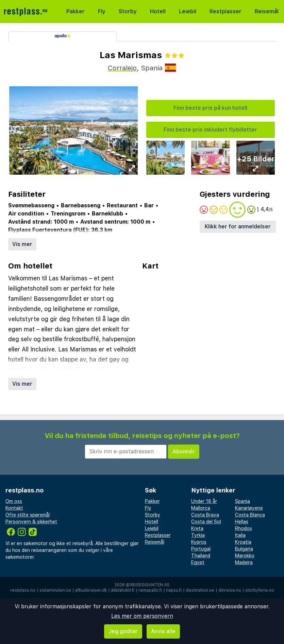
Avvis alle (163, 631)
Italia (240, 535)
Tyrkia (198, 535)
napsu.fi (174, 590)
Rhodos (244, 528)
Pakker (76, 11)
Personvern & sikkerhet (31, 522)
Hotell (158, 11)
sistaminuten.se (55, 590)
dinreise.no (230, 590)
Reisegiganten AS (150, 585)
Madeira (244, 562)
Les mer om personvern (142, 616)
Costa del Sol (206, 522)
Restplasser (225, 11)
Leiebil (188, 11)
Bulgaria (244, 549)
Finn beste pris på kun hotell (210, 108)
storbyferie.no (260, 590)
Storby (128, 11)
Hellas (242, 522)
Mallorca (201, 508)
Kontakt (14, 508)
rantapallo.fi (150, 590)
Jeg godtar (123, 631)
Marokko (245, 556)
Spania (243, 501)
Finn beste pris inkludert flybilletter (210, 130)
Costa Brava (205, 515)
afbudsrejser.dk (91, 590)
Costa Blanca (250, 515)
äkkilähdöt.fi (123, 590)
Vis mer (22, 244)
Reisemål (267, 11)
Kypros (199, 542)
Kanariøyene (249, 508)
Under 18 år (204, 501)
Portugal (201, 549)
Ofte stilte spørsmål (28, 515)
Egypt (198, 562)
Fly (102, 11)
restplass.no (23, 590)
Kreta (197, 528)
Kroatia (243, 542)
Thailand (201, 556)
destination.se (200, 590)
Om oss (14, 501)
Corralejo (122, 68)
